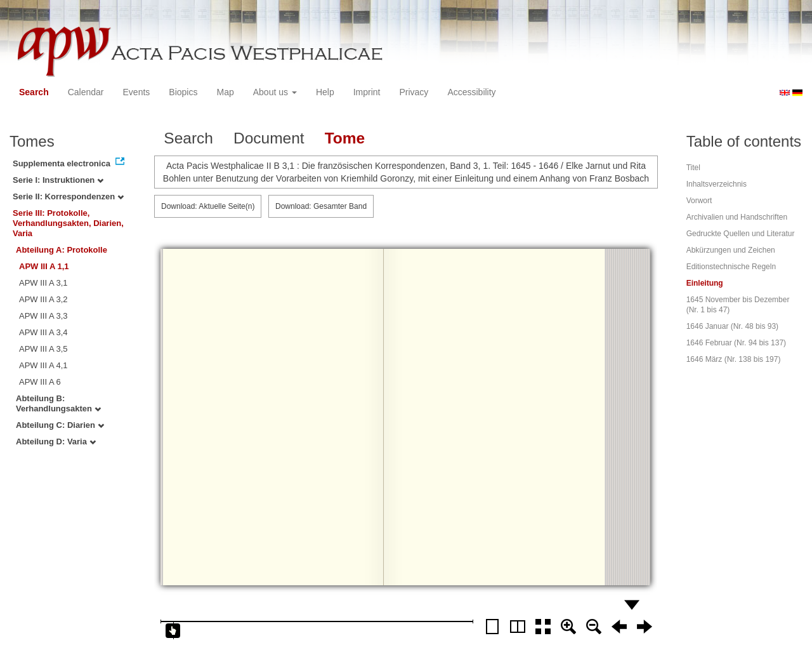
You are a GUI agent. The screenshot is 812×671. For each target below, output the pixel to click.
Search (34, 92)
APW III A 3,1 (43, 283)
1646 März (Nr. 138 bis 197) (734, 359)
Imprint (367, 92)
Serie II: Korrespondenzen (68, 196)
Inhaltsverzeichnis (717, 184)
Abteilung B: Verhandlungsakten (58, 403)
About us (275, 92)
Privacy (414, 92)
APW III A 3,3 (43, 316)
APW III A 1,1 (44, 266)
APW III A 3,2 (43, 299)
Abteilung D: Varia (56, 442)
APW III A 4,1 (43, 365)
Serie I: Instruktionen (58, 180)
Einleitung (705, 283)
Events (137, 92)
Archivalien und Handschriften (737, 217)
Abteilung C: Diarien (60, 425)
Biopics (183, 92)
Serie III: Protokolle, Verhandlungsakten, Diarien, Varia (68, 223)
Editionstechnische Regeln (731, 267)
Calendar (86, 92)
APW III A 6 (40, 382)
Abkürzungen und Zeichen (731, 250)
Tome (345, 138)
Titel (693, 168)
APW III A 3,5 (43, 349)
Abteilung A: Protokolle (62, 250)
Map (225, 92)
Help (325, 92)
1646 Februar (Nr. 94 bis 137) (736, 343)
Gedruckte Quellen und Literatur (741, 234)
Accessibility (471, 92)
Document (269, 138)
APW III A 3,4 (43, 332)
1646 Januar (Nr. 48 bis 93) (732, 326)
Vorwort (699, 201)
